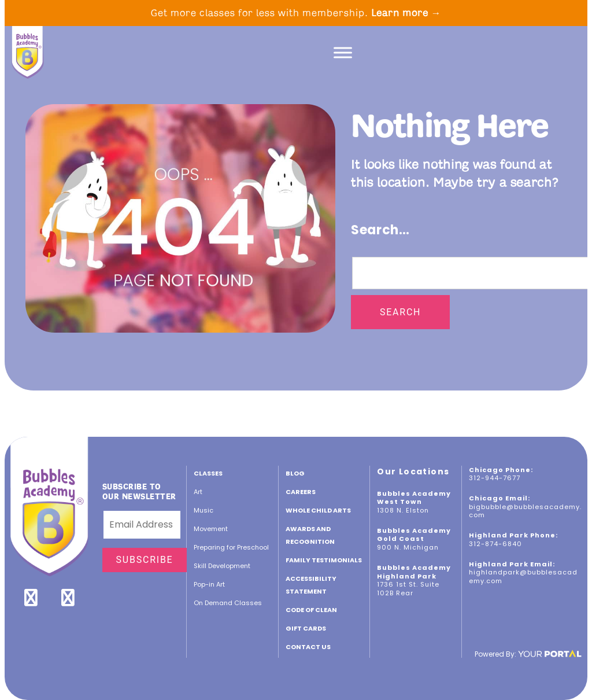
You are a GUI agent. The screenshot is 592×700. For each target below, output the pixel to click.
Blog (295, 473)
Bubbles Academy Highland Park (414, 572)
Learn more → (406, 13)
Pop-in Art (209, 584)
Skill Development (222, 566)
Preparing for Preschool (231, 547)
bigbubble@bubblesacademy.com (525, 511)
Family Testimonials (324, 560)
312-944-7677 (495, 478)
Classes (208, 473)
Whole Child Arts (318, 510)
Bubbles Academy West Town (414, 498)
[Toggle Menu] (343, 52)
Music (203, 510)
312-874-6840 (495, 544)
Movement (211, 529)
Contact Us (308, 647)
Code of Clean (311, 610)
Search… (380, 230)
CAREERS (301, 492)
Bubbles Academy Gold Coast (414, 535)
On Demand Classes (228, 603)
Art (198, 492)
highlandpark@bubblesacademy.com (523, 576)
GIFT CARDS (306, 628)
